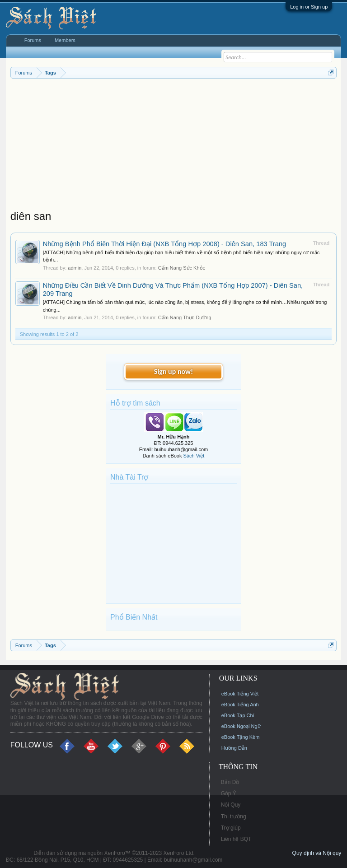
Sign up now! (173, 371)
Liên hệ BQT (236, 839)
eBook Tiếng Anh (240, 705)
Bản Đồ (230, 782)
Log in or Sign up (309, 7)
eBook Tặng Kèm (241, 737)
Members (65, 40)
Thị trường (234, 817)
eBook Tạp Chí (238, 715)
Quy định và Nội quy (317, 853)
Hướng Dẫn (234, 748)
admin (75, 268)
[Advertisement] (174, 146)
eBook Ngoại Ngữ (241, 726)
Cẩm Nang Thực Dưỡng (185, 317)
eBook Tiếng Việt (240, 694)
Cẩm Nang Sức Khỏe (182, 268)
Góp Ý (229, 793)
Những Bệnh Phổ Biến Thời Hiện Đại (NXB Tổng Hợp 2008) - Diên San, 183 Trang (165, 244)
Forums (33, 40)
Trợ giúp (231, 828)
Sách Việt (194, 456)
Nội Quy (231, 805)
